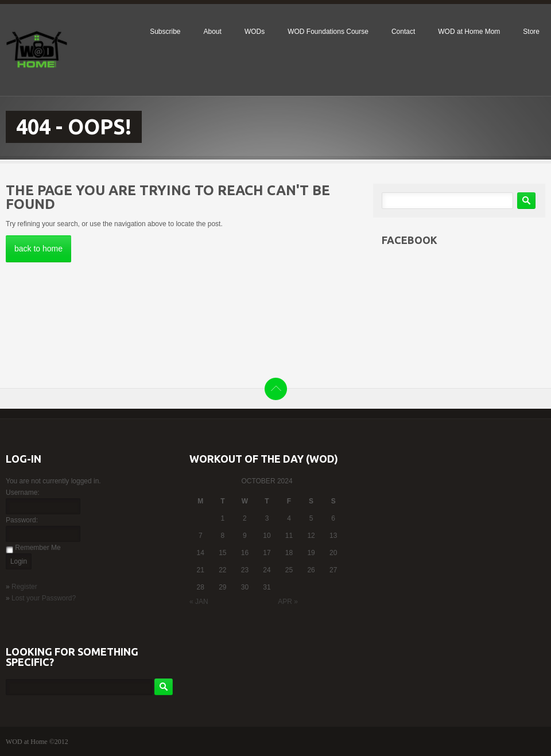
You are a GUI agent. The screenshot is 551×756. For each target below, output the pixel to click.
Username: (23, 493)
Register (24, 587)
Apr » (288, 602)
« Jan (199, 602)
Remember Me (38, 548)
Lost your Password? (44, 598)
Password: (22, 520)
